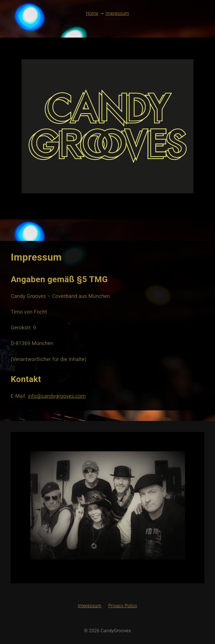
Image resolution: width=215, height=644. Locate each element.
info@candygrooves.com (57, 396)
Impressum (90, 606)
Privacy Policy (123, 606)
